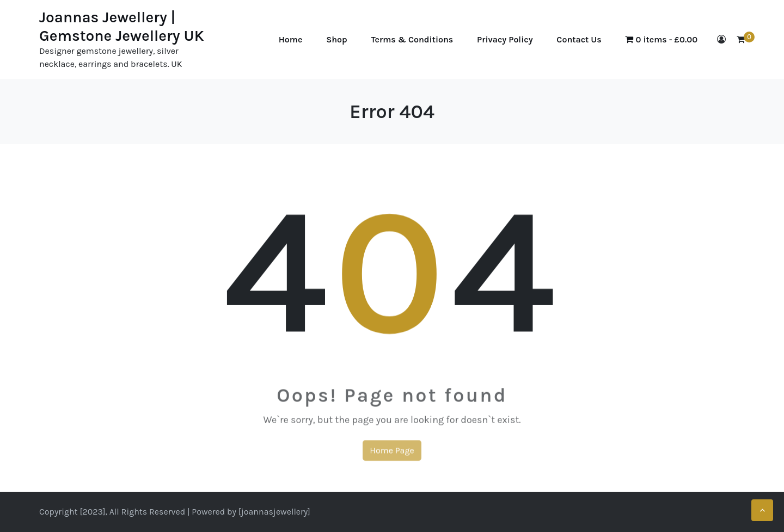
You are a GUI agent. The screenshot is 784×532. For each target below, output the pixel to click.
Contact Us (579, 39)
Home (291, 39)
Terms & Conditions (412, 39)
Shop (337, 39)
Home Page (392, 454)
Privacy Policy (505, 39)
